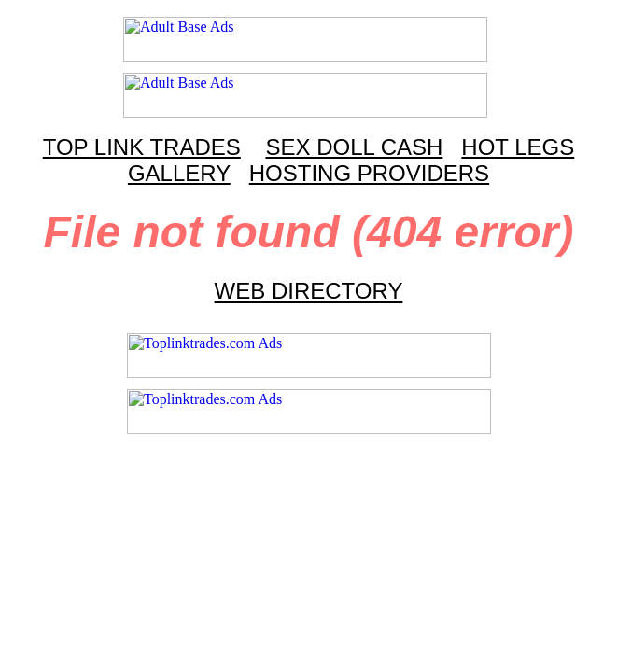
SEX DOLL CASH (354, 147)
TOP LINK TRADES (142, 147)
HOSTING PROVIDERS (369, 173)
